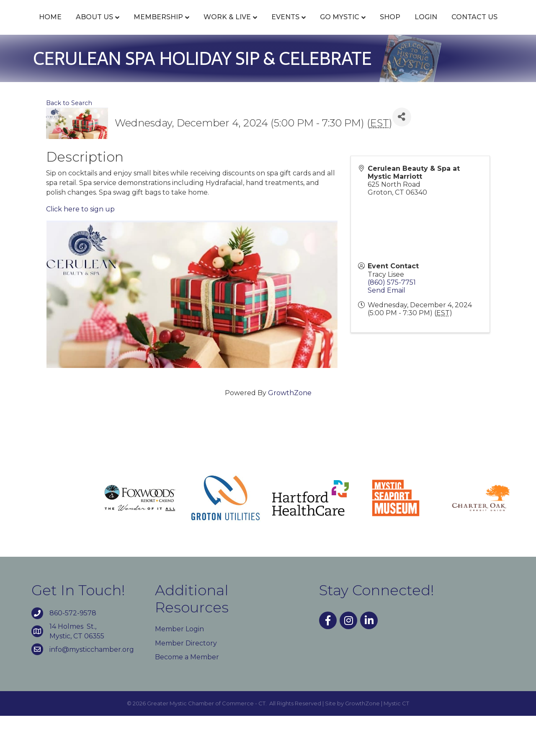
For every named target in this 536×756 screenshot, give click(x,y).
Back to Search (69, 143)
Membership (159, 26)
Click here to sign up (80, 249)
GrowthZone (290, 433)
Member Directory (186, 683)
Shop (487, 26)
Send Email (387, 330)
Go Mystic (436, 26)
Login (238, 58)
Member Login (179, 670)
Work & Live (228, 26)
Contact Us (286, 58)
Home (51, 26)
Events (286, 26)
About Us (95, 26)
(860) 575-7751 (392, 323)
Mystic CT (396, 743)
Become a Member (187, 697)
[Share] (402, 157)
